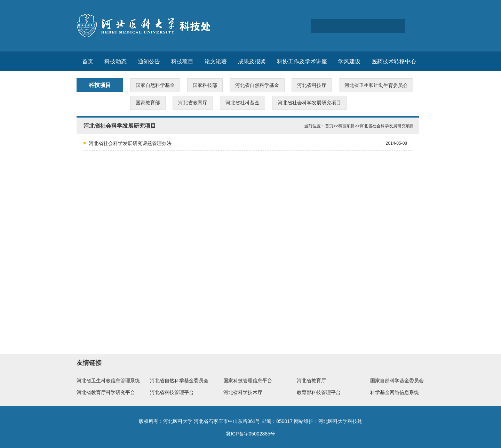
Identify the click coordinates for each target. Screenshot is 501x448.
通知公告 (149, 61)
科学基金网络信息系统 (395, 392)
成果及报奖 (252, 61)
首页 (88, 61)
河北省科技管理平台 (172, 392)
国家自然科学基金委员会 (397, 381)
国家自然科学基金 (155, 85)
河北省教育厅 (193, 103)
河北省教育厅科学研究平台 (106, 392)
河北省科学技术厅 (243, 392)
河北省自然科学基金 (257, 85)
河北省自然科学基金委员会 (179, 381)
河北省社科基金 (242, 103)
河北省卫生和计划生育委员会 (376, 85)
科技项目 (182, 61)
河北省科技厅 (312, 85)
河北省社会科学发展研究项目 (309, 103)
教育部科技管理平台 (319, 392)
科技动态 (116, 61)
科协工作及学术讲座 (302, 61)
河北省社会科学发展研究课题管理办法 (130, 143)
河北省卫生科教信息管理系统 (108, 381)
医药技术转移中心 (394, 61)
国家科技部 (205, 85)
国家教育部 (148, 103)
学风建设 (349, 61)
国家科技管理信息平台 (248, 381)
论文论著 (216, 61)
